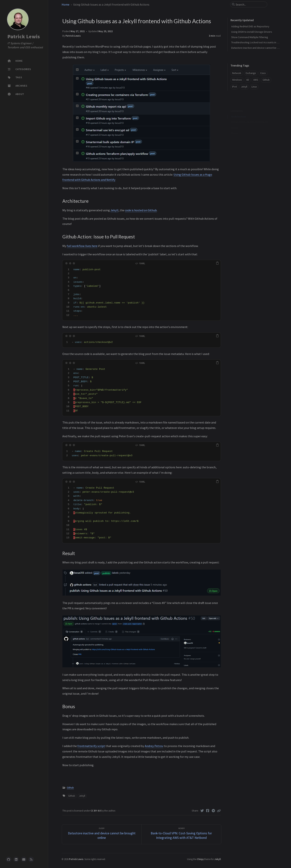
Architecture (238, 111)
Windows (237, 80)
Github (70, 788)
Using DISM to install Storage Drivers (252, 32)
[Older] (102, 834)
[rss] (31, 859)
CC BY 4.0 (96, 811)
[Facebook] (208, 811)
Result (234, 122)
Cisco (263, 73)
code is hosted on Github (141, 210)
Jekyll (114, 210)
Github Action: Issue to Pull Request (250, 116)
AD (248, 80)
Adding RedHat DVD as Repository (250, 26)
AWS (256, 80)
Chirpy (200, 859)
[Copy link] (219, 811)
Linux (254, 87)
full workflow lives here (82, 246)
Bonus (234, 128)
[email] (24, 859)
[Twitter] (202, 811)
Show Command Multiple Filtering (250, 37)
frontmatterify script (91, 746)
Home (66, 4)
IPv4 (234, 87)
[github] (9, 859)
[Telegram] (214, 811)
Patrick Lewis (24, 36)
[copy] (217, 263)
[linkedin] (16, 859)
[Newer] (181, 834)
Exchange (251, 73)
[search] (250, 4)
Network (237, 73)
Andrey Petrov (154, 746)
